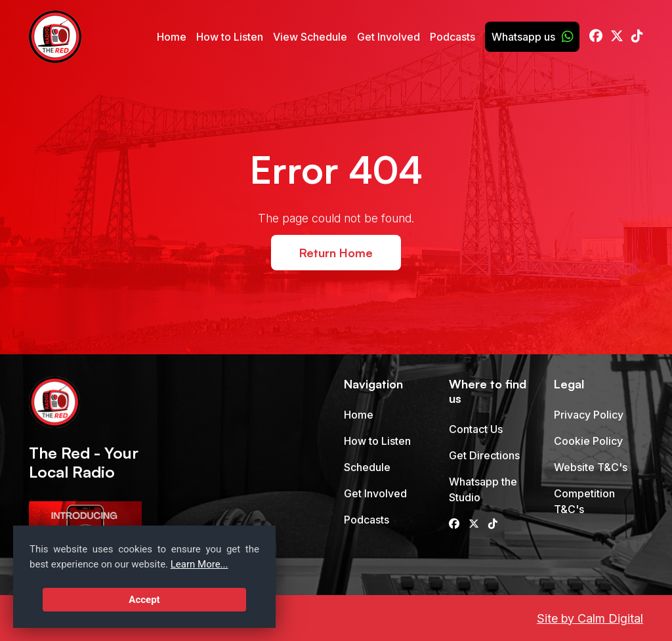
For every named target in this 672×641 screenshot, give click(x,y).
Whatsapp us (533, 37)
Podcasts (452, 37)
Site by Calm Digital (590, 618)
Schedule (367, 467)
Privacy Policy (589, 415)
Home (172, 37)
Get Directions (484, 455)
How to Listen (230, 37)
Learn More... (199, 564)
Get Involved (388, 37)
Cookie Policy (588, 441)
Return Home (336, 253)
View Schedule (310, 37)
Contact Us (476, 429)
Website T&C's (591, 467)
